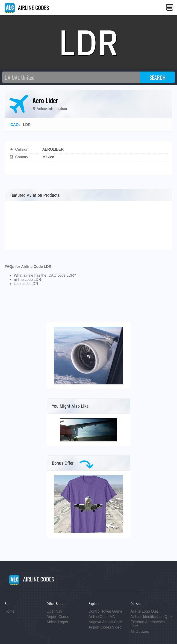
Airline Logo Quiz (145, 611)
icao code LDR (26, 284)
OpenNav (54, 611)
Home (10, 611)
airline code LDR (27, 280)
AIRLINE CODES (27, 7)
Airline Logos (57, 622)
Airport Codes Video (105, 627)
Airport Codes (58, 617)
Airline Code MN (102, 617)
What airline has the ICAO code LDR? (45, 275)
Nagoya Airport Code (106, 622)
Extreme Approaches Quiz (148, 624)
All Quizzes (140, 631)
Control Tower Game (105, 611)
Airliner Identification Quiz (151, 617)
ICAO (14, 125)
